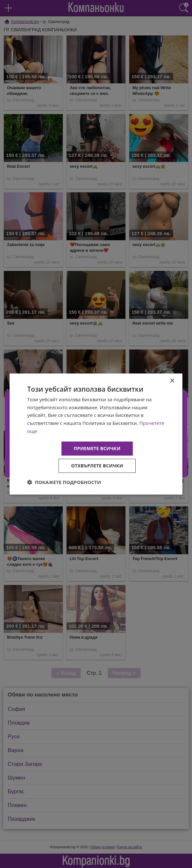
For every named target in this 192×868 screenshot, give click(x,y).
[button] (64, 482)
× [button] (172, 381)
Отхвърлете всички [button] (97, 466)
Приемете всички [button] (97, 448)
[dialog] (96, 434)
